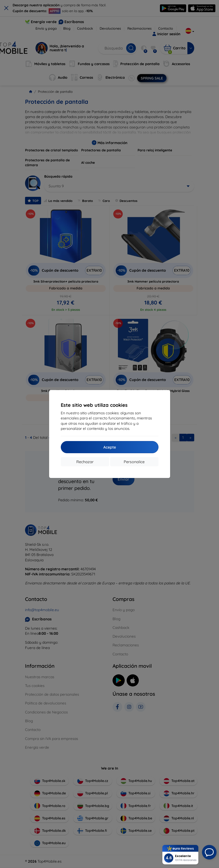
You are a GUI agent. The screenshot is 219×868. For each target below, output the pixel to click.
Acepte (110, 447)
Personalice (134, 462)
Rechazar (85, 462)
